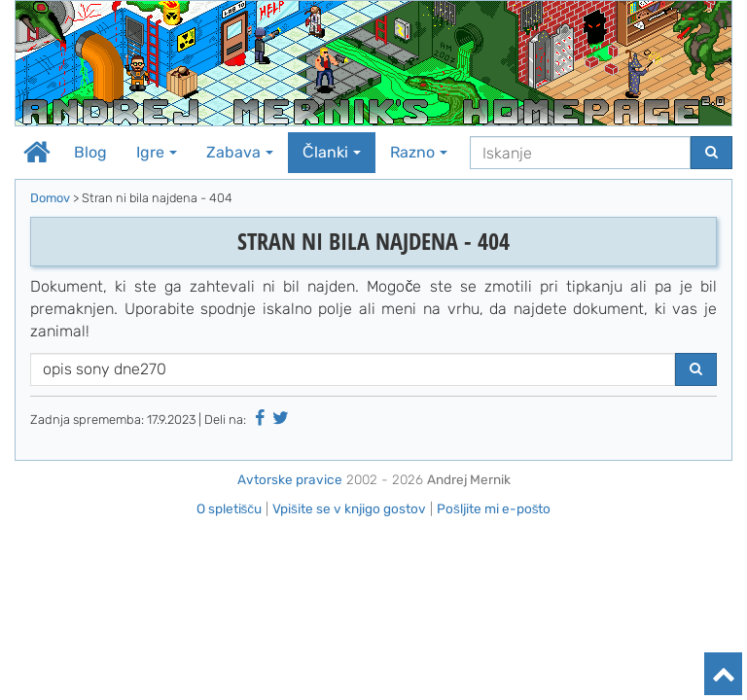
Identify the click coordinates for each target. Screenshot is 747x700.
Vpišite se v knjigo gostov (349, 508)
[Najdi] (711, 153)
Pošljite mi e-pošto (494, 508)
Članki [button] (332, 152)
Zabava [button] (240, 152)
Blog (90, 152)
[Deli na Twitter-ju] (281, 418)
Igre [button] (157, 152)
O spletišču (230, 508)
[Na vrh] (723, 674)
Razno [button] (419, 152)
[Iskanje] (580, 153)
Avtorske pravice (290, 479)
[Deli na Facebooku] (260, 418)
